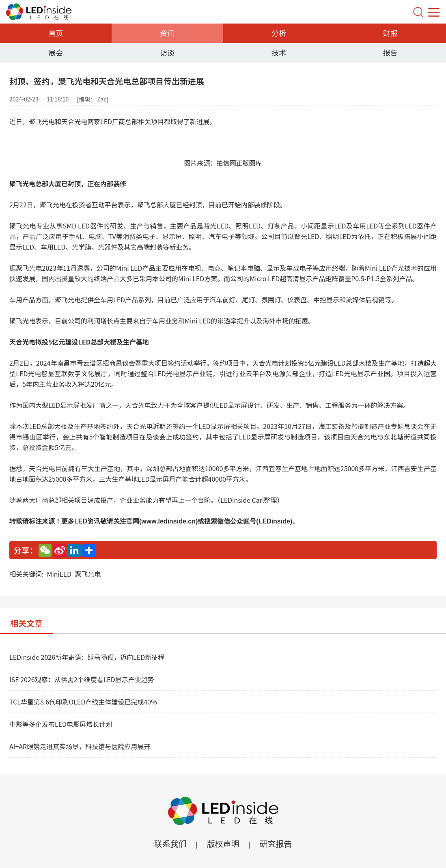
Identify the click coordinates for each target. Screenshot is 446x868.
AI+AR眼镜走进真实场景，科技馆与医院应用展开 (80, 746)
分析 (279, 33)
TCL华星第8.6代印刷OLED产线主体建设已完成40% (83, 702)
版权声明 (223, 843)
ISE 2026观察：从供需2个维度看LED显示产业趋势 (82, 679)
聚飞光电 (88, 574)
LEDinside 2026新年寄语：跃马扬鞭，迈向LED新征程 (87, 657)
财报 (390, 33)
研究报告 (276, 843)
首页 (56, 33)
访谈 (167, 52)
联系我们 (170, 843)
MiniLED (59, 574)
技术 (279, 52)
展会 (56, 52)
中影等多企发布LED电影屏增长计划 (61, 724)
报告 (390, 52)
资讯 (167, 33)
